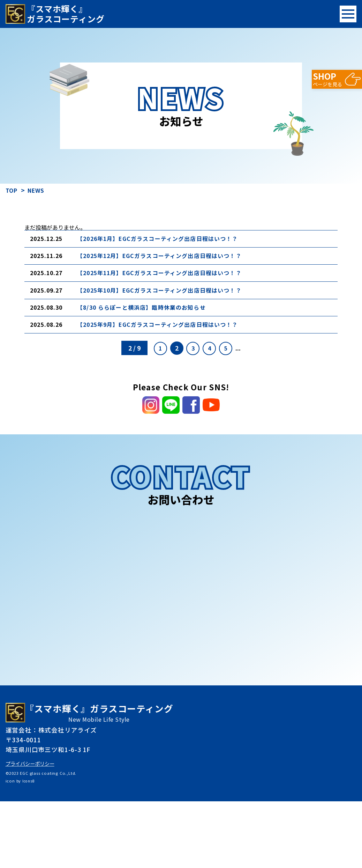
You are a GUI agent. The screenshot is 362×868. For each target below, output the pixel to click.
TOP (12, 190)
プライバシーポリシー (33, 830)
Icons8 (29, 847)
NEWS (39, 190)
